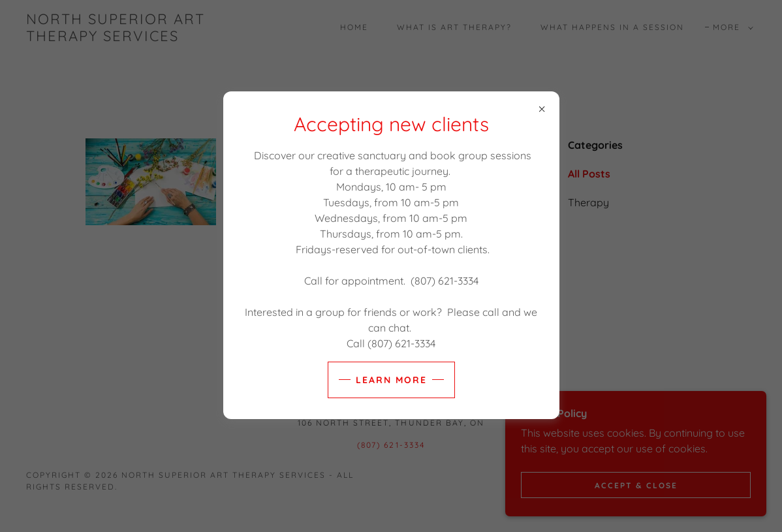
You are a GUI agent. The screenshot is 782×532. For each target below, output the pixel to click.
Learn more (391, 380)
